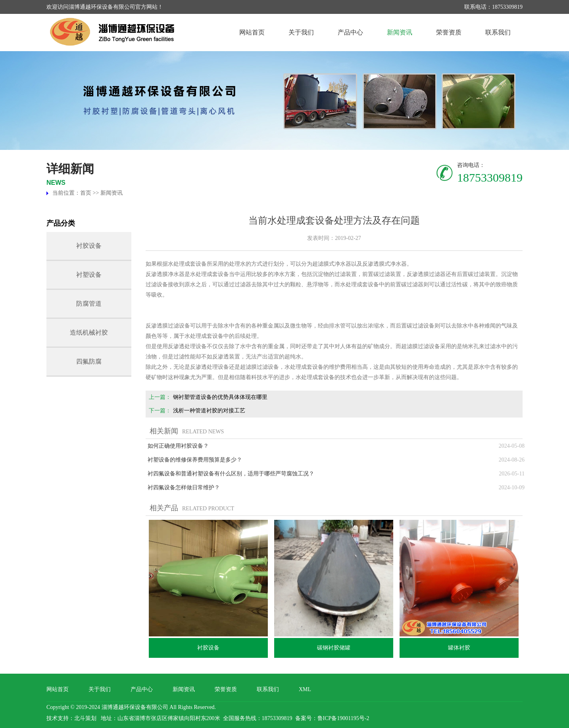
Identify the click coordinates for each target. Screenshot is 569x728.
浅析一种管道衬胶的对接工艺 (209, 411)
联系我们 (498, 32)
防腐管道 (89, 304)
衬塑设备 (89, 275)
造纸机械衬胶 (89, 332)
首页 (86, 193)
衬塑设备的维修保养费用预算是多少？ (195, 460)
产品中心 (350, 32)
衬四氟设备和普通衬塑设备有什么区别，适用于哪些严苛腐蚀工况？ (231, 474)
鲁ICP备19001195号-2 (343, 718)
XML (305, 689)
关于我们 (301, 32)
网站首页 (252, 32)
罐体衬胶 (459, 648)
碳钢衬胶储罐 (334, 648)
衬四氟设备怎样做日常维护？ (184, 488)
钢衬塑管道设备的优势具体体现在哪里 (220, 397)
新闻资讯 (400, 32)
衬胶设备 (89, 246)
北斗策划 (85, 718)
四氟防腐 (89, 361)
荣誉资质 (449, 32)
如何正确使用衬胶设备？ (178, 446)
